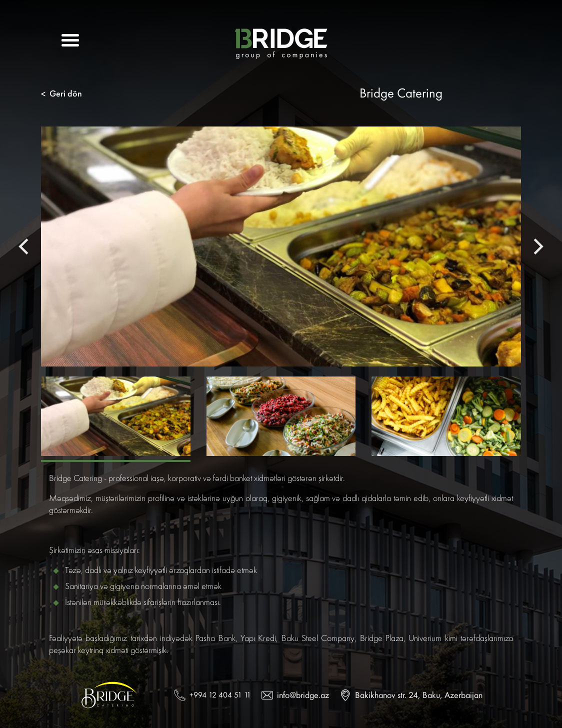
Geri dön (61, 94)
